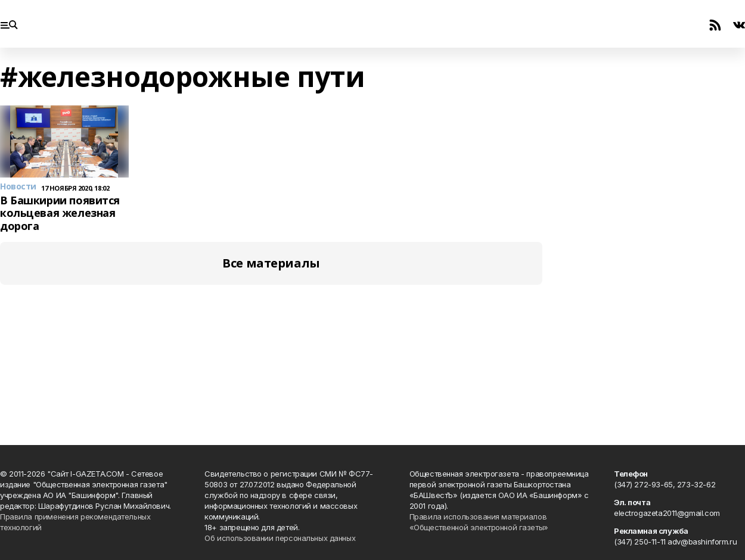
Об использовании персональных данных (280, 538)
